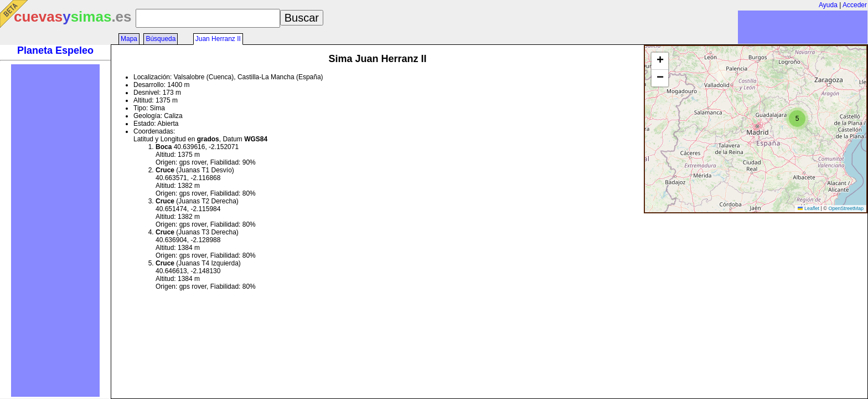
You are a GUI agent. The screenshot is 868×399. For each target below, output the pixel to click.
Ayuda (828, 5)
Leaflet (808, 208)
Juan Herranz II (218, 39)
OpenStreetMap (846, 208)
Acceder (855, 5)
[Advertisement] (55, 231)
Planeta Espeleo (55, 50)
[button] (797, 119)
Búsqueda (161, 39)
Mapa (129, 39)
